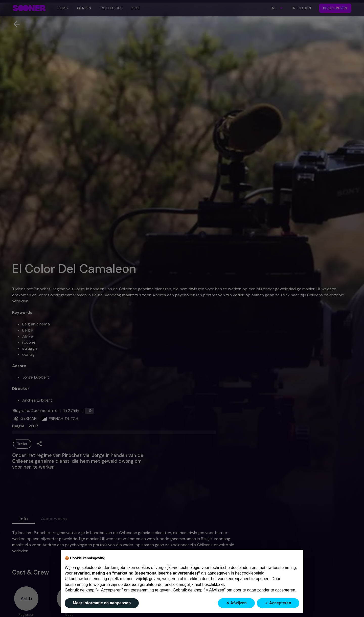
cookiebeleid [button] (253, 573)
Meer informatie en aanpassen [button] (102, 603)
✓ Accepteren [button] (278, 603)
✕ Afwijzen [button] (236, 603)
